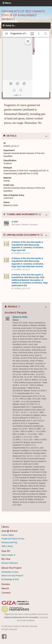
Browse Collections (10, 563)
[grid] (41, 67)
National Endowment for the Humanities (21, 617)
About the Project (11, 568)
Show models (7, 555)
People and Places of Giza (13, 539)
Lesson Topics (7, 535)
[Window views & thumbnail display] (32, 34)
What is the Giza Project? (12, 576)
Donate (6, 584)
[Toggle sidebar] (7, 34)
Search (5, 588)
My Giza (6, 559)
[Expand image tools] (28, 41)
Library (5, 527)
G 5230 (15, 222)
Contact (6, 593)
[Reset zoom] (24, 84)
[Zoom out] (17, 84)
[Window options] (39, 34)
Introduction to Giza (10, 572)
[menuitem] (26, 555)
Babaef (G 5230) (20, 317)
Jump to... (11, 25)
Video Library (7, 546)
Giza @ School (9, 531)
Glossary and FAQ (9, 542)
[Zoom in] (11, 84)
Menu (8, 3)
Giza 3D (6, 551)
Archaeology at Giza (10, 579)
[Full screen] (45, 34)
